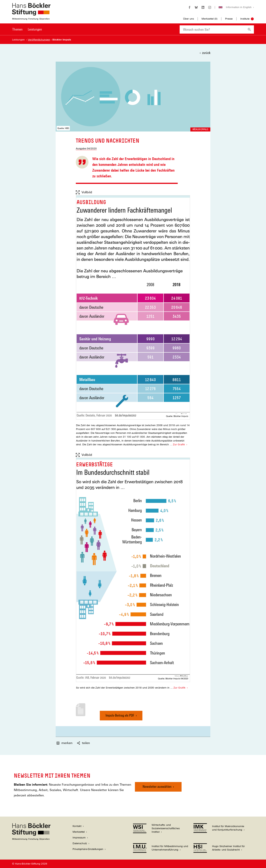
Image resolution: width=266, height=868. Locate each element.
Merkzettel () (209, 19)
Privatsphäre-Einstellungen (88, 849)
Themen (17, 29)
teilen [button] (83, 743)
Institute (245, 19)
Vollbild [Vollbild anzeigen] (84, 192)
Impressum (79, 838)
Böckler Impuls (200, 129)
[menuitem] (17, 32)
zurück (206, 53)
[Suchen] (249, 29)
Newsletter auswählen (157, 787)
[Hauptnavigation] (27, 29)
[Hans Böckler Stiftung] (31, 839)
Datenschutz (80, 843)
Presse (229, 19)
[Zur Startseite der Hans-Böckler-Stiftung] (31, 18)
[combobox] (212, 29)
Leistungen (35, 29)
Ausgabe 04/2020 (86, 148)
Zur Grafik (179, 444)
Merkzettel (79, 832)
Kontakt (77, 826)
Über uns (188, 19)
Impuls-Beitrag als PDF (120, 717)
